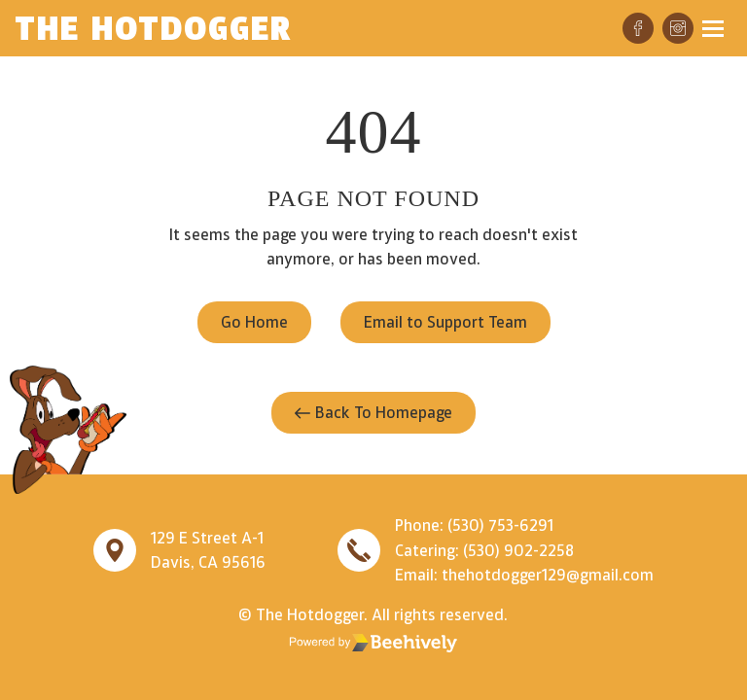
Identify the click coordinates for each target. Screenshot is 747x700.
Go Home (254, 322)
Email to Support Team (445, 322)
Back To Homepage (373, 412)
